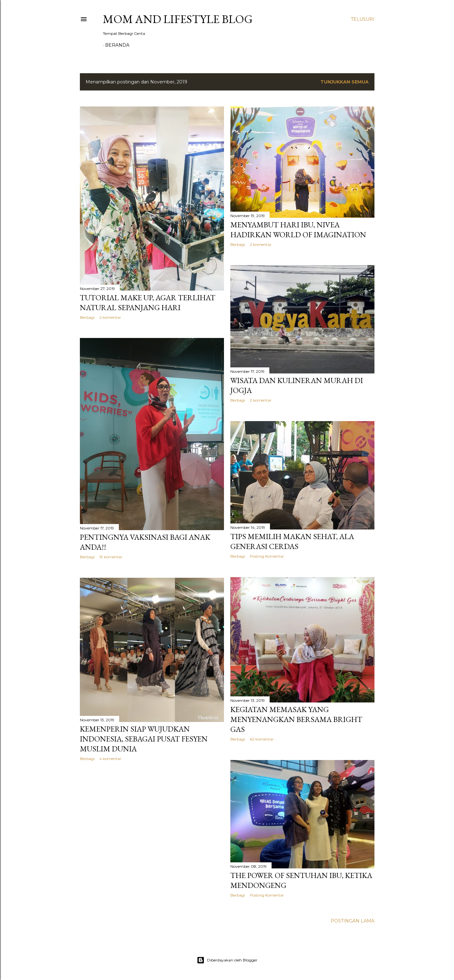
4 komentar (110, 759)
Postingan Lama (353, 921)
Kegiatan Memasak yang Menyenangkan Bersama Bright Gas (296, 719)
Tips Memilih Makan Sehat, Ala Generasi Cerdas (292, 541)
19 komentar (111, 557)
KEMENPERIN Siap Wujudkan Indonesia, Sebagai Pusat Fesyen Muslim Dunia (144, 739)
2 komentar (110, 317)
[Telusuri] (363, 19)
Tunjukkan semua (345, 82)
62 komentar (262, 739)
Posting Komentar (267, 556)
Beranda (117, 45)
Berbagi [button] (87, 317)
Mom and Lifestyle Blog (178, 19)
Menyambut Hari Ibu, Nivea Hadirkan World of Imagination (298, 230)
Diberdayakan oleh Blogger (227, 960)
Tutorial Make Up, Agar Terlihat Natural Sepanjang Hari (148, 302)
